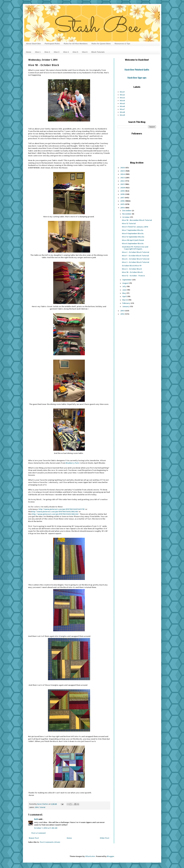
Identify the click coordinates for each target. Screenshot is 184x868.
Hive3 (122, 98)
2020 (123, 188)
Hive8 (122, 112)
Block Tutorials (98, 52)
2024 (123, 174)
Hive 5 (75, 52)
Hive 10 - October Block (132, 272)
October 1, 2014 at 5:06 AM (46, 828)
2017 (123, 198)
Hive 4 (66, 52)
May (124, 293)
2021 (123, 184)
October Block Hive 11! (132, 266)
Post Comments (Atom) (50, 842)
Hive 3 (57, 52)
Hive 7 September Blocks (133, 230)
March (125, 300)
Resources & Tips (122, 44)
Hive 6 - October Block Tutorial (136, 259)
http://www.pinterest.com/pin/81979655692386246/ (55, 514)
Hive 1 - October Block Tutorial (135, 256)
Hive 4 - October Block (132, 269)
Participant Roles (52, 44)
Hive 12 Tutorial (129, 223)
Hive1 (122, 92)
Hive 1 (38, 52)
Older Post (105, 838)
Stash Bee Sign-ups (137, 78)
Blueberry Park (72, 463)
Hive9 (122, 115)
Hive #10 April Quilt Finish (133, 240)
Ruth (36, 819)
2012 (123, 314)
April (125, 296)
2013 (123, 311)
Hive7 (122, 109)
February (127, 303)
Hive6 (122, 106)
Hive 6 (85, 52)
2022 (123, 181)
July (124, 286)
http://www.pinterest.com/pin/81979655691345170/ (62, 509)
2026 (123, 168)
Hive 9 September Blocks (133, 233)
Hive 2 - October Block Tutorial (136, 252)
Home (29, 52)
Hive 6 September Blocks (133, 243)
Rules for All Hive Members (76, 44)
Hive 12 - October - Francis (133, 276)
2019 (123, 191)
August (126, 283)
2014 (37, 807)
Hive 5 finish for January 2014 (135, 227)
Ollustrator (90, 856)
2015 (123, 204)
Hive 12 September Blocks (133, 237)
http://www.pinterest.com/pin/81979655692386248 (55, 512)
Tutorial (42, 807)
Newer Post (34, 838)
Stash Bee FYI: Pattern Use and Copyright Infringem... (135, 248)
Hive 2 (47, 52)
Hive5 (122, 103)
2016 (123, 201)
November (127, 214)
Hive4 (122, 101)
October (126, 217)
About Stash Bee (33, 44)
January (126, 306)
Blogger (111, 856)
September (127, 280)
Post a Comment (39, 833)
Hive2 (122, 95)
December (127, 211)
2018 (123, 194)
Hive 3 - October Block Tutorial (136, 262)
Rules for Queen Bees (101, 44)
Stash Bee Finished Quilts (137, 70)
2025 (123, 171)
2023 (123, 178)
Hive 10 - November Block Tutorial (137, 220)
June (125, 290)
